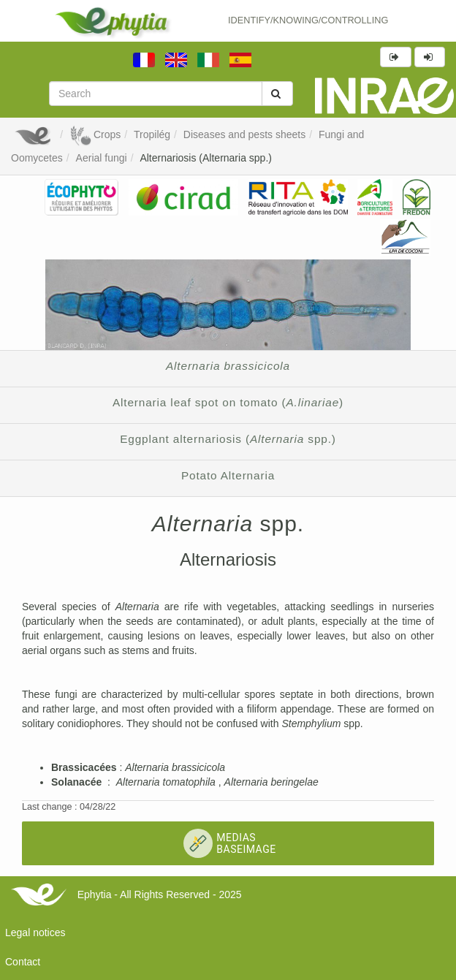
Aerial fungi (102, 158)
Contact (23, 962)
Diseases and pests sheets (244, 134)
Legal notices (35, 932)
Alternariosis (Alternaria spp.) (206, 158)
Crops (95, 134)
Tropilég (152, 134)
